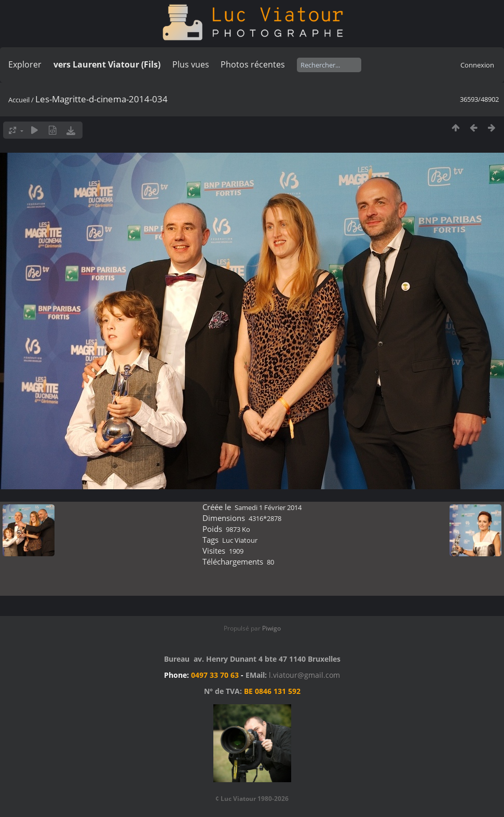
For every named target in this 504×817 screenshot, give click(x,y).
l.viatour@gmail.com (304, 675)
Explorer (25, 64)
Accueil (19, 100)
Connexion (477, 65)
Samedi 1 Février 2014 (268, 507)
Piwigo (271, 628)
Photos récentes (253, 64)
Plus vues (191, 64)
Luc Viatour (240, 540)
